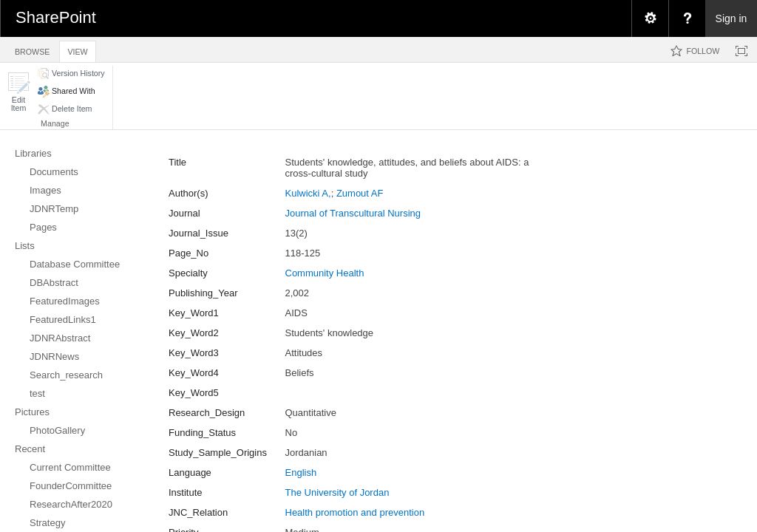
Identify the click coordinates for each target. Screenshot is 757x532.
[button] (18, 92)
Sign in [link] (731, 18)
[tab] (32, 49)
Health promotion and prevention (355, 512)
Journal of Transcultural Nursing (353, 213)
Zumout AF (360, 193)
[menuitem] (650, 18)
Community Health (325, 273)
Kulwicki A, (308, 193)
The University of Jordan (337, 492)
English (301, 473)
